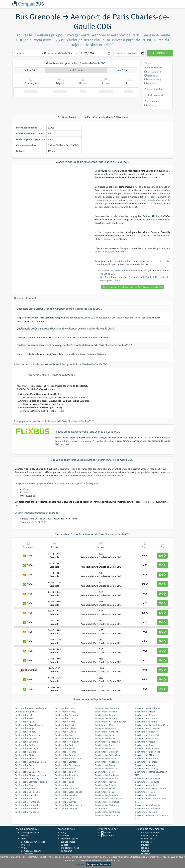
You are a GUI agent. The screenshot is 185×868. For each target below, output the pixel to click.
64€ (162, 594)
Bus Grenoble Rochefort (107, 802)
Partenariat (67, 851)
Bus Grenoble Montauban (28, 802)
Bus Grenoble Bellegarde (107, 742)
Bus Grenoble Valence (66, 788)
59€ (162, 641)
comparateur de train (144, 200)
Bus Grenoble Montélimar (28, 809)
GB (156, 836)
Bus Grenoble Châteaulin (148, 805)
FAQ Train (26, 845)
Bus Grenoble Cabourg (146, 768)
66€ (162, 603)
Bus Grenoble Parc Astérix (148, 748)
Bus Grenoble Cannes (106, 715)
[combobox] (28, 53)
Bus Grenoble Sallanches (107, 755)
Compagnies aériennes (32, 851)
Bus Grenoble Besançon (27, 748)
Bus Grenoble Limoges (66, 809)
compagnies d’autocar (140, 216)
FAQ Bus (25, 836)
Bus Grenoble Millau (145, 755)
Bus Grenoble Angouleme (108, 762)
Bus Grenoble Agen (24, 722)
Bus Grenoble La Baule (146, 738)
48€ (162, 622)
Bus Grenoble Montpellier (28, 805)
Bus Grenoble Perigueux (67, 738)
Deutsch (145, 845)
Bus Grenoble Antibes (146, 785)
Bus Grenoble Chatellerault (109, 798)
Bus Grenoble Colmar (106, 772)
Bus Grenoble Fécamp (146, 812)
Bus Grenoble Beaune (106, 792)
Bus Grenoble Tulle (64, 782)
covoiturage (101, 204)
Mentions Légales (70, 839)
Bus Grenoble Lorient (106, 748)
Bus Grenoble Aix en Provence (30, 725)
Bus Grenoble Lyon (64, 798)
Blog (63, 833)
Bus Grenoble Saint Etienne (68, 758)
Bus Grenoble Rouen (65, 755)
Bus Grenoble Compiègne (148, 809)
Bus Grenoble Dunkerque (108, 775)
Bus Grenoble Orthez (65, 732)
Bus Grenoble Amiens (106, 728)
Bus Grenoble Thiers (145, 792)
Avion (24, 848)
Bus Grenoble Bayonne (26, 742)
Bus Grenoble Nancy (65, 708)
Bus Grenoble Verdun (146, 765)
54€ (162, 689)
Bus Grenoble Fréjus (145, 742)
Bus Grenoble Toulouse (67, 775)
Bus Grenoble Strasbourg (67, 765)
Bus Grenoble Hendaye (106, 732)
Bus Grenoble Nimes (65, 722)
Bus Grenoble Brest (105, 745)
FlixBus (58, 438)
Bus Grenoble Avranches (107, 815)
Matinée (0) (153, 76)
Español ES (147, 839)
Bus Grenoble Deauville (147, 732)
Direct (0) (152, 105)
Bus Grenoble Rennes (66, 752)
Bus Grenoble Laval (105, 735)
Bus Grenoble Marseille (26, 795)
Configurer (79, 864)
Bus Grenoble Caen (24, 765)
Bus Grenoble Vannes (106, 758)
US (153, 836)
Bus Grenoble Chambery (27, 778)
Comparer (160, 53)
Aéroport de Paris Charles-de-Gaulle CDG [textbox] (63, 53)
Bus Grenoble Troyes (105, 782)
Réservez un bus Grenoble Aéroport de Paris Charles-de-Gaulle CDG (133, 287)
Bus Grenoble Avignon (26, 738)
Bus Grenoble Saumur (146, 718)
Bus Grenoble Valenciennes (68, 792)
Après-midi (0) (154, 80)
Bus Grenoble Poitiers (66, 745)
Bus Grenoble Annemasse (28, 735)
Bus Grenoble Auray (105, 738)
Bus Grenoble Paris (24, 718)
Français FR (147, 833)
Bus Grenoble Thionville (147, 782)
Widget (65, 845)
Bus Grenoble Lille (24, 715)
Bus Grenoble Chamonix (107, 708)
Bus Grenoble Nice (64, 718)
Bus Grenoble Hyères (25, 788)
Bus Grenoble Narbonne (67, 715)
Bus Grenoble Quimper (106, 752)
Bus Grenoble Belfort (25, 745)
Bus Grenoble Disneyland (148, 752)
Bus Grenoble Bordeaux (27, 758)
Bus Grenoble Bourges (106, 765)
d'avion (160, 200)
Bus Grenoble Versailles (67, 795)
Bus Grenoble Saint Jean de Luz (71, 805)
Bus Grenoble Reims (65, 748)
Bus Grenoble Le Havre (106, 778)
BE (154, 833)
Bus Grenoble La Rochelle (28, 792)
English (145, 836)
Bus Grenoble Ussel (65, 785)
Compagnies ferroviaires (33, 842)
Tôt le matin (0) (155, 72)
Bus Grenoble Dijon (24, 785)
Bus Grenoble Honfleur (147, 758)
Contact (65, 836)
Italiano (145, 848)
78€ (162, 584)
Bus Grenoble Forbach (106, 788)
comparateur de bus (106, 200)
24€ (162, 670)
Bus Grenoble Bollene (106, 712)
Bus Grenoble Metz (24, 798)
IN (150, 836)
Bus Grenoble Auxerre (106, 768)
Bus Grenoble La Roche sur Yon (151, 788)
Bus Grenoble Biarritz (65, 802)
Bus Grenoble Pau (64, 735)
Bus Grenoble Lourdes (146, 762)
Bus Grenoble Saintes (66, 762)
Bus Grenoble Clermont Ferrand (31, 782)
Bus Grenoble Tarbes (65, 768)
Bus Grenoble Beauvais (106, 795)
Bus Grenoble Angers (25, 728)
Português (146, 842)
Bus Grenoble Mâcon (145, 712)
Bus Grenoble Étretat (146, 795)
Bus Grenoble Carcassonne (28, 772)
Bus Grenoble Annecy (26, 732)
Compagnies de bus (31, 833)
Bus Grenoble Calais (25, 768)
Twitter (107, 833)
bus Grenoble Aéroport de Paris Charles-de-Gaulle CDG (127, 193)
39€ (162, 556)
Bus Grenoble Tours (65, 778)
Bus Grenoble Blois (24, 755)
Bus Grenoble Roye (145, 745)
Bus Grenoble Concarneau (148, 778)
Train (24, 839)
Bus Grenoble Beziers (25, 752)
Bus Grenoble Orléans (66, 728)
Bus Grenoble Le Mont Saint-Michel (152, 725)
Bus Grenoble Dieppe (106, 785)
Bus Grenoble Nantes (65, 712)
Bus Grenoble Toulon (66, 772)
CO (154, 839)
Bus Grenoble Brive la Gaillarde (30, 762)
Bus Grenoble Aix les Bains (148, 735)
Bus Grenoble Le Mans (106, 718)
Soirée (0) (152, 84)
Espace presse (68, 842)
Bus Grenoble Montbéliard (148, 708)
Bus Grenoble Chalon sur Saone (31, 775)
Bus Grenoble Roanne (146, 722)
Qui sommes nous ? (71, 848)
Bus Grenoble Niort (64, 725)
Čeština (145, 851)
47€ (162, 613)
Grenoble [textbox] (19, 53)
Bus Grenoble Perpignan (67, 742)
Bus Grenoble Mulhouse (27, 812)
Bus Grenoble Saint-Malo (147, 728)
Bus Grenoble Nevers (146, 715)
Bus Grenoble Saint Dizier (108, 812)
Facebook (109, 836)
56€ (162, 651)
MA (157, 833)
